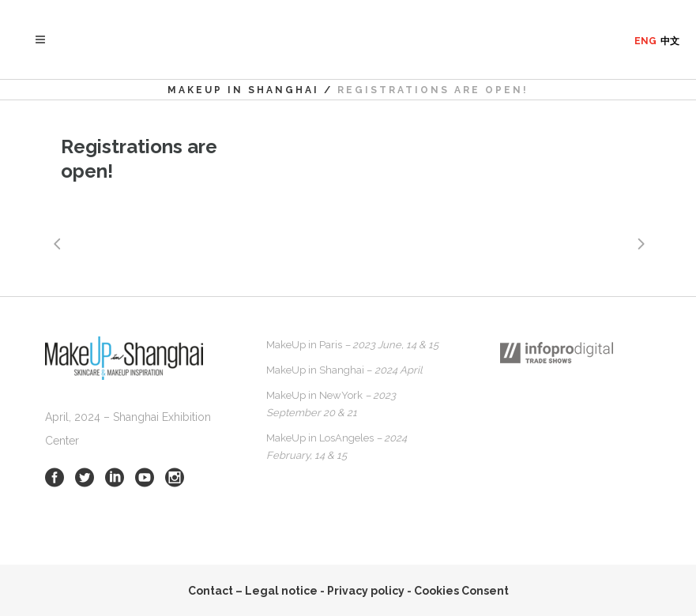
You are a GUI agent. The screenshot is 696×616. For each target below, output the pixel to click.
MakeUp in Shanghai (243, 90)
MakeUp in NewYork (331, 404)
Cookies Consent (461, 591)
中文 (670, 41)
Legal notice (281, 591)
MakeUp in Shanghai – (344, 370)
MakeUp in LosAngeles (337, 447)
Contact (211, 591)
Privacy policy (366, 591)
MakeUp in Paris (352, 345)
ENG (645, 41)
